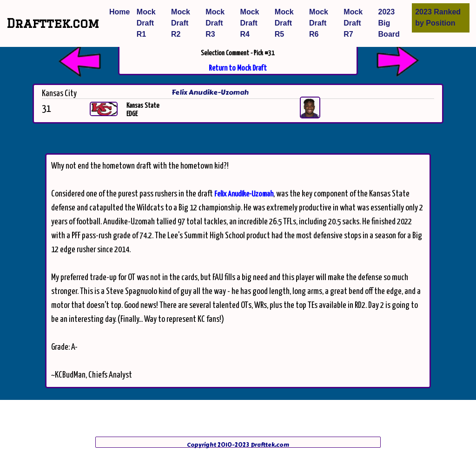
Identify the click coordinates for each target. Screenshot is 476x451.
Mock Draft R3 (215, 23)
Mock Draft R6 (319, 23)
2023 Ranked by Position (438, 17)
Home (119, 12)
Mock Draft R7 (353, 23)
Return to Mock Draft (238, 69)
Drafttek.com (53, 23)
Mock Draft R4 (250, 23)
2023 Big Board (389, 23)
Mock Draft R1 (146, 23)
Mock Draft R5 (284, 23)
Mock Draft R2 (181, 23)
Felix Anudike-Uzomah (244, 194)
